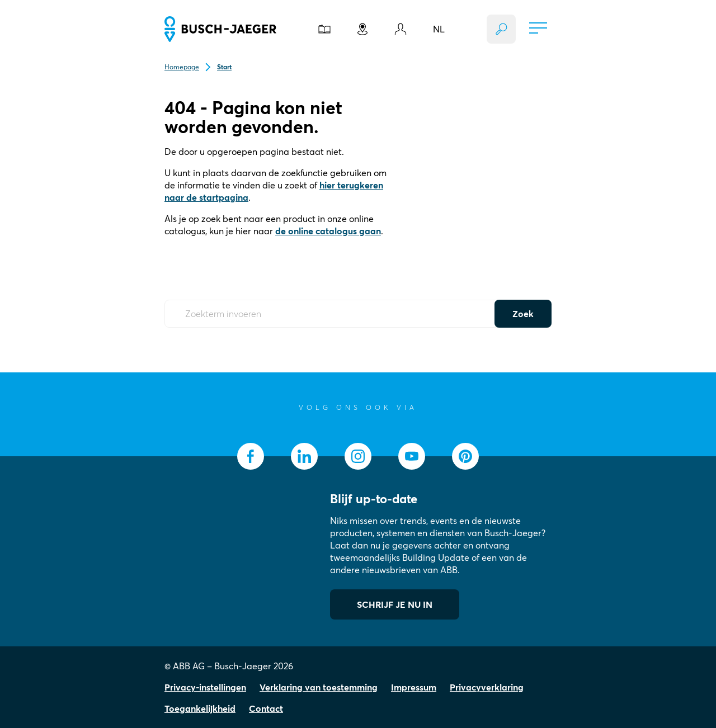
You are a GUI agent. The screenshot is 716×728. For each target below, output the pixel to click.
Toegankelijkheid (200, 708)
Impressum (414, 687)
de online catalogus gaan (328, 231)
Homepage (182, 67)
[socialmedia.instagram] (358, 456)
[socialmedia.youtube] (412, 456)
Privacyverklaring (487, 687)
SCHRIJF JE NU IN (395, 604)
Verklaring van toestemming (319, 687)
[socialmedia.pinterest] (465, 456)
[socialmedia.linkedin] (304, 456)
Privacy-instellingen (205, 687)
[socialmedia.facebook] (251, 456)
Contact (266, 708)
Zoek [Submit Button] (523, 314)
